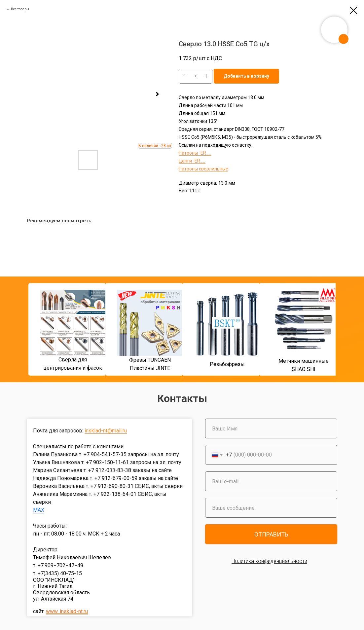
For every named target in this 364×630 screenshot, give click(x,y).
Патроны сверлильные (203, 169)
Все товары (20, 9)
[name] (271, 428)
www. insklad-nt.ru (67, 611)
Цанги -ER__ (192, 161)
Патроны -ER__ (195, 153)
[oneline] (271, 508)
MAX (39, 510)
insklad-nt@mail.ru (106, 431)
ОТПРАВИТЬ (271, 534)
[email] (271, 481)
